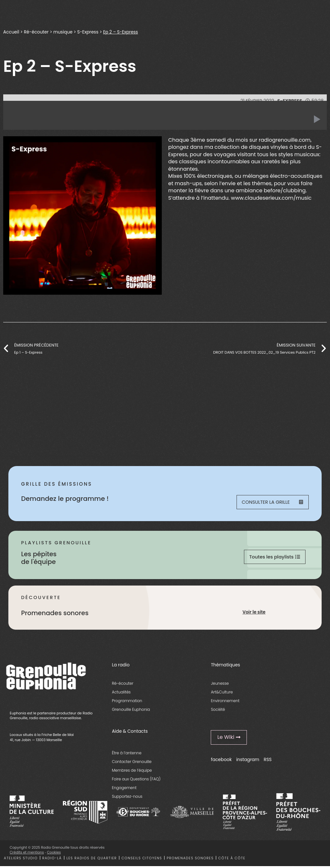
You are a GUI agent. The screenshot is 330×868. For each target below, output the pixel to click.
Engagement (124, 790)
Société (218, 712)
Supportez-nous (127, 799)
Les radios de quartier (92, 860)
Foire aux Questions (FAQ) (136, 781)
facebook (221, 762)
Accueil (11, 32)
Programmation (127, 703)
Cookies (54, 855)
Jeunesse (220, 685)
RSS (268, 762)
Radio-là (52, 860)
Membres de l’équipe (132, 773)
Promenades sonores (190, 860)
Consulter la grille (272, 503)
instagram (248, 762)
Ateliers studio (21, 860)
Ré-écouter (36, 32)
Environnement (225, 703)
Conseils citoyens (142, 860)
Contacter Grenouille (132, 763)
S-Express (88, 32)
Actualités (121, 694)
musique (63, 32)
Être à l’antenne (127, 755)
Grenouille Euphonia (131, 712)
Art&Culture (222, 694)
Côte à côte (232, 860)
